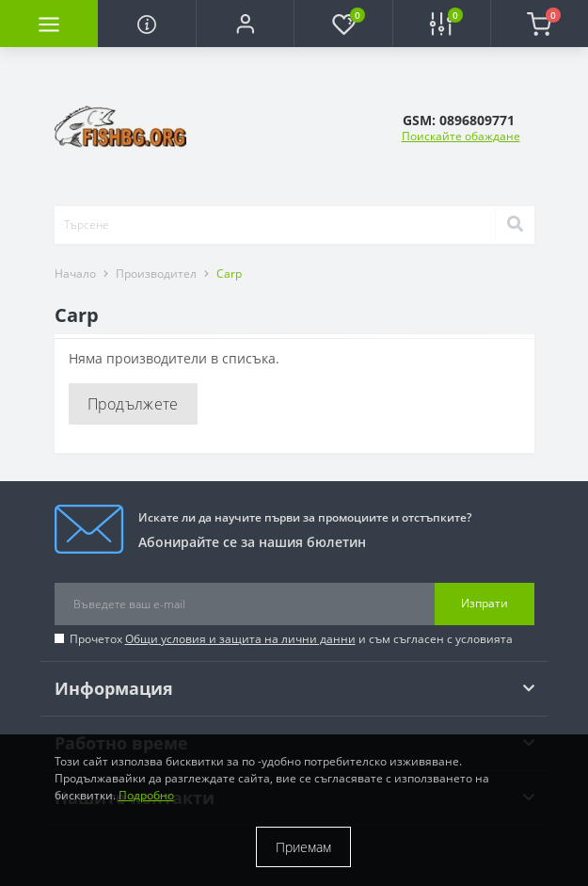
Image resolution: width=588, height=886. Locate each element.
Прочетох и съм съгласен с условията (291, 639)
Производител (156, 274)
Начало (75, 274)
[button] (245, 24)
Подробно (146, 795)
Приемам (303, 847)
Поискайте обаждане (461, 136)
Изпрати (485, 603)
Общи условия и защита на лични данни (240, 639)
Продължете (133, 404)
